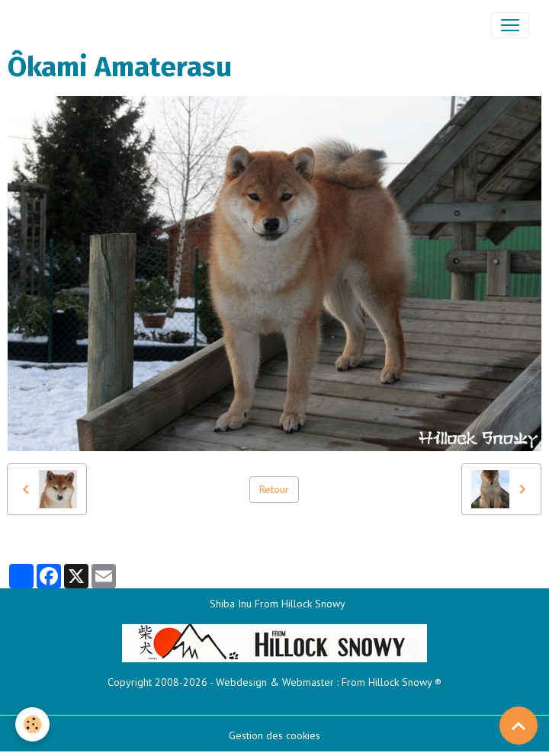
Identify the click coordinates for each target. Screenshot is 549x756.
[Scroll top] (518, 726)
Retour (274, 489)
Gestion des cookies (274, 735)
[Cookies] (32, 724)
